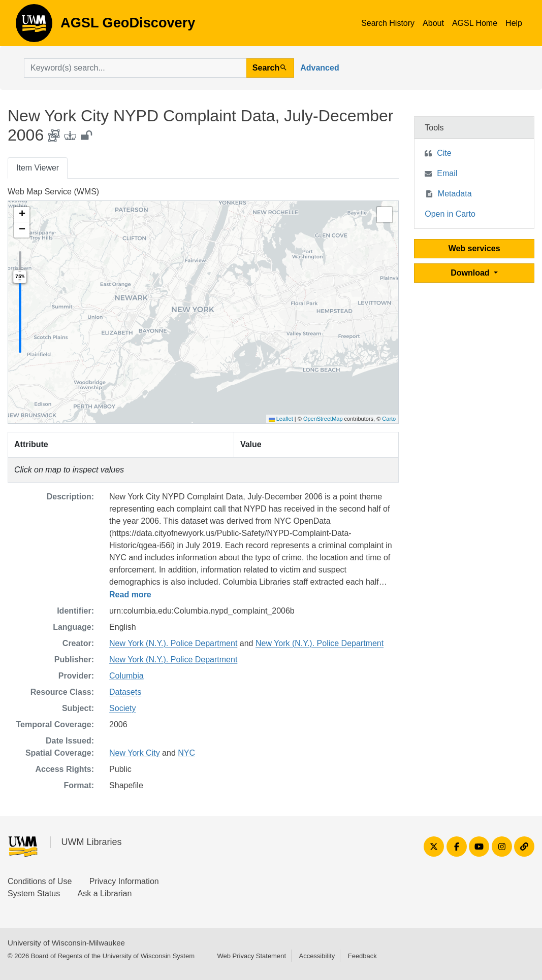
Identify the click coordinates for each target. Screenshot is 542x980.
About (433, 23)
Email (447, 173)
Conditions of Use (40, 881)
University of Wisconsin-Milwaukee (66, 943)
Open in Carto (450, 214)
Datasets (125, 692)
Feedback (362, 956)
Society (122, 708)
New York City (135, 753)
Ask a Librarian (105, 893)
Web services (474, 248)
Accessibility (317, 956)
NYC (186, 753)
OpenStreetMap (323, 419)
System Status (34, 893)
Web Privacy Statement (251, 956)
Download (471, 273)
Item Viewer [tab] (38, 168)
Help (514, 23)
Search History (388, 23)
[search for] (135, 68)
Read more (130, 595)
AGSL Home (475, 23)
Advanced (320, 68)
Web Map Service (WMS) (53, 192)
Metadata (455, 194)
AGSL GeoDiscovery (34, 26)
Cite (444, 153)
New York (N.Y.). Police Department (173, 643)
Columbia (126, 676)
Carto (389, 419)
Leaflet (281, 419)
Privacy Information (124, 881)
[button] (22, 215)
